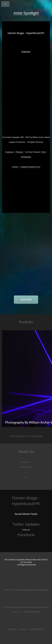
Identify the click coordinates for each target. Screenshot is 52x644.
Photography (26, 157)
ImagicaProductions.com (30, 167)
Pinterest (19, 152)
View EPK (26, 300)
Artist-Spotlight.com (27, 590)
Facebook (9, 152)
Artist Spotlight (26, 13)
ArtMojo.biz (44, 590)
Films (44, 152)
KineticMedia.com (36, 629)
